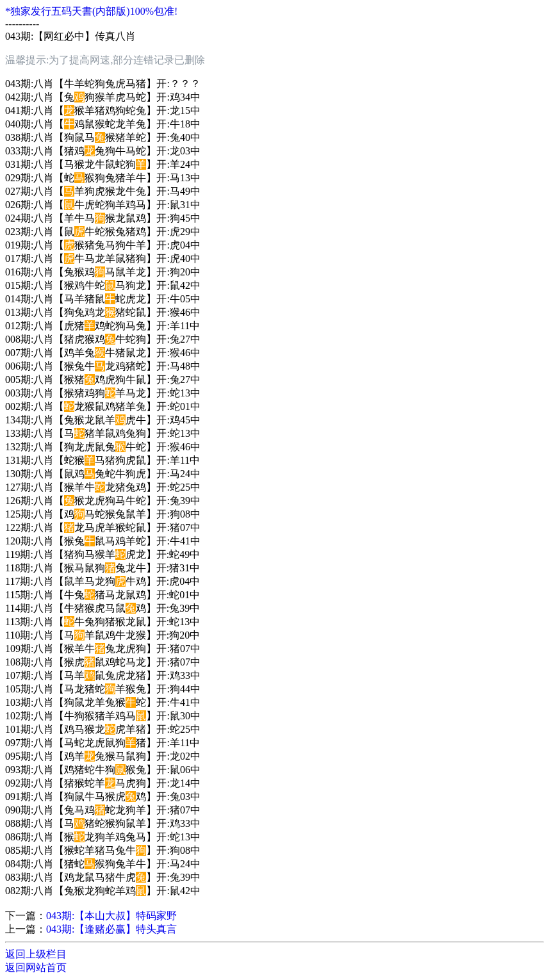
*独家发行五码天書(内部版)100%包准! (91, 11)
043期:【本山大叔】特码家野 (111, 916)
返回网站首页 (36, 968)
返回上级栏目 (36, 954)
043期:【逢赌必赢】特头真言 (111, 929)
